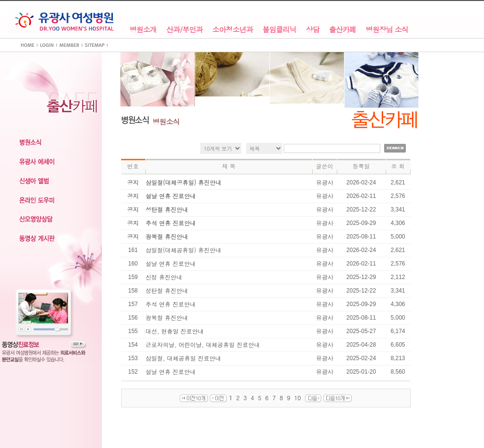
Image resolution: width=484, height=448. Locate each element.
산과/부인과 (185, 30)
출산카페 (343, 30)
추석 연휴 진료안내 (171, 304)
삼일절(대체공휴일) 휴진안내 (184, 250)
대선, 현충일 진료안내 (175, 331)
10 (298, 398)
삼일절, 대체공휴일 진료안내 (184, 358)
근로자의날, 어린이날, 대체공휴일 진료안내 (203, 344)
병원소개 (143, 30)
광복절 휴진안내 (167, 317)
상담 (313, 30)
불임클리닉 (279, 30)
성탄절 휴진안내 (167, 290)
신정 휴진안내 (164, 277)
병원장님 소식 (387, 30)
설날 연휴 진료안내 (171, 263)
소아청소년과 (233, 30)
